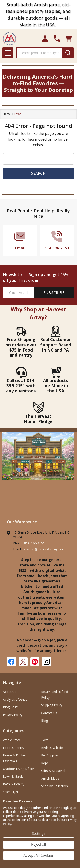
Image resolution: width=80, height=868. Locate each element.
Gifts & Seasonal (53, 771)
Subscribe (54, 293)
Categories (14, 731)
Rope (45, 763)
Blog (44, 720)
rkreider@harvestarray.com (44, 549)
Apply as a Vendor (16, 699)
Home (7, 114)
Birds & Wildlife (52, 748)
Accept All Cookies (39, 855)
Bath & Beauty (14, 784)
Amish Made (50, 778)
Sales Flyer (11, 792)
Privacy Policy (13, 715)
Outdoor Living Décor (18, 769)
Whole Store (12, 740)
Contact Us (49, 713)
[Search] (68, 53)
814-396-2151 (34, 543)
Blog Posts (11, 707)
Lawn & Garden (14, 776)
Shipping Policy (52, 705)
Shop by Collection (54, 786)
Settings (39, 833)
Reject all (39, 844)
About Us (10, 692)
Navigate (12, 682)
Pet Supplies (50, 755)
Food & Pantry (13, 748)
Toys (45, 740)
